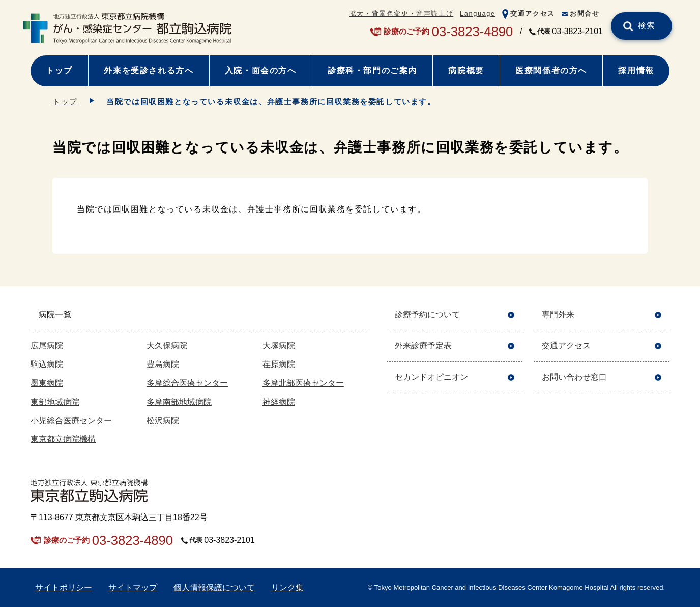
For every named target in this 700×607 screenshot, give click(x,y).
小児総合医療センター (71, 421)
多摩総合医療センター (187, 383)
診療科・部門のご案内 (372, 70)
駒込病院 (47, 364)
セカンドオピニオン (431, 377)
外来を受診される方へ (149, 70)
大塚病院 (279, 345)
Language (478, 13)
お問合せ (585, 13)
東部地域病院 (55, 402)
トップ (59, 70)
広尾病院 (47, 345)
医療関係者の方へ (551, 70)
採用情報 (636, 70)
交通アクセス (533, 13)
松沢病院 (163, 421)
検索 (647, 26)
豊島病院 (163, 364)
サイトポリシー (64, 587)
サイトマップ (133, 587)
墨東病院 (47, 383)
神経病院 (279, 402)
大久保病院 (167, 345)
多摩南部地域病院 (179, 402)
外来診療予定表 (423, 345)
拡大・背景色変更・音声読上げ (401, 13)
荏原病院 (279, 364)
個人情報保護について (214, 587)
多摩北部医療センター (303, 383)
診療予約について (427, 314)
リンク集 (287, 587)
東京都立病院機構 (63, 439)
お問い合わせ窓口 (574, 377)
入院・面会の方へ (261, 70)
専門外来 (558, 314)
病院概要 (466, 70)
